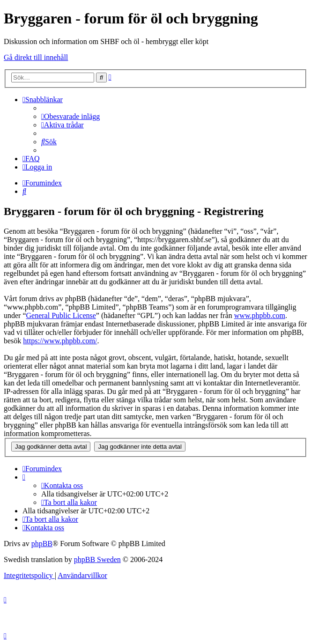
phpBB (42, 544)
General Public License (61, 315)
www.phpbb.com (260, 315)
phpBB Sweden (97, 559)
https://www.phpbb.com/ (60, 341)
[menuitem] (70, 116)
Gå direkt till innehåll (36, 57)
